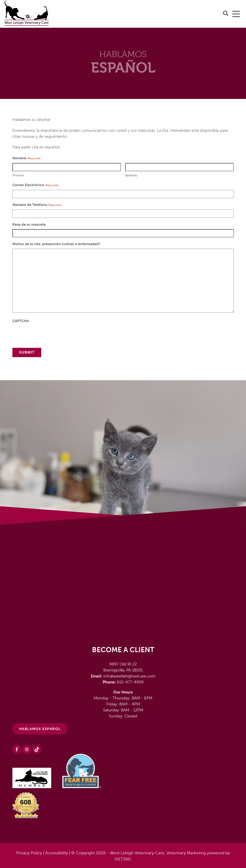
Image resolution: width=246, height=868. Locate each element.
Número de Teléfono (37, 205)
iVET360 (123, 859)
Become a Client (123, 650)
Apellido (131, 175)
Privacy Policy (29, 853)
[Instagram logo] (27, 749)
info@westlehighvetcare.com (129, 676)
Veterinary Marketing (186, 853)
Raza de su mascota (29, 224)
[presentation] (46, 334)
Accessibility (57, 853)
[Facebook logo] (17, 749)
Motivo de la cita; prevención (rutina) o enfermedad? (56, 244)
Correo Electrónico (35, 185)
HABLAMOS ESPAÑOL (40, 729)
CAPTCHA (21, 321)
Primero (18, 175)
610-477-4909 (130, 682)
